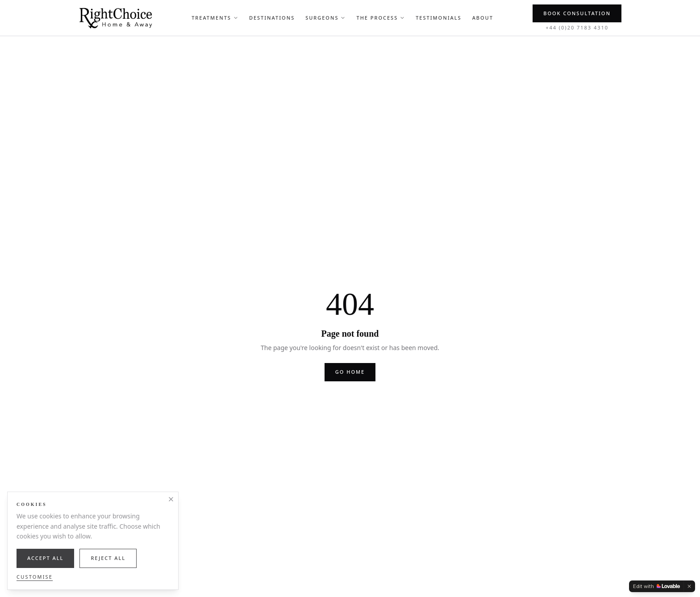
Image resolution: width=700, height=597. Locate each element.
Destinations (272, 18)
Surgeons (325, 18)
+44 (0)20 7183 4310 (577, 27)
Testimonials (438, 18)
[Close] (171, 499)
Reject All (108, 558)
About (483, 18)
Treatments (215, 18)
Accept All (45, 558)
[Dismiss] (689, 586)
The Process (381, 18)
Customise (35, 577)
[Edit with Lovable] (656, 586)
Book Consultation (577, 13)
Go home (350, 372)
